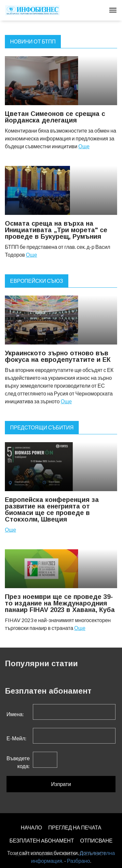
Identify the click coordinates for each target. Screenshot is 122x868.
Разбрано (79, 861)
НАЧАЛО (32, 827)
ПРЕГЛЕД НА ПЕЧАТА (75, 827)
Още (84, 146)
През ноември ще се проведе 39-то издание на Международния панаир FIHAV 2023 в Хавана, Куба (60, 603)
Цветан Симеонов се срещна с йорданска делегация (55, 117)
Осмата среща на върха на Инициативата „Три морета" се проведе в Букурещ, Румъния (56, 230)
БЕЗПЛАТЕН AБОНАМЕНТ (42, 840)
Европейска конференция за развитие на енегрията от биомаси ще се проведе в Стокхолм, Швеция (52, 509)
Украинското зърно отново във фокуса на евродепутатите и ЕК (58, 356)
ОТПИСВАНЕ (96, 840)
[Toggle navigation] (113, 10)
